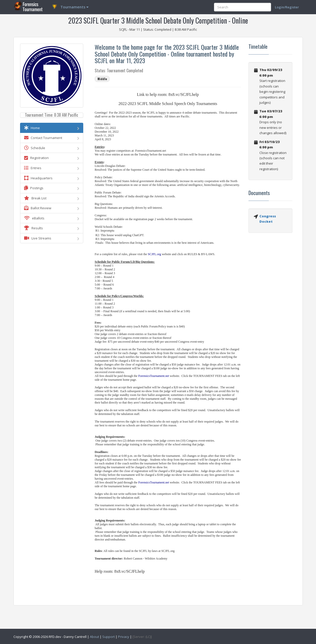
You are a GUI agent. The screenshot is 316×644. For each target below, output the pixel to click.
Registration (52, 158)
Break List (52, 198)
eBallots (52, 218)
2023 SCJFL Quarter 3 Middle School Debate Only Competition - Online (158, 20)
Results (52, 228)
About (94, 637)
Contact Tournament (52, 138)
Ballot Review (52, 208)
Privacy (124, 637)
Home (52, 128)
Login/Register (287, 7)
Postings (52, 188)
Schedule (52, 148)
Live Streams (52, 238)
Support (109, 637)
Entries (52, 168)
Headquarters (52, 178)
